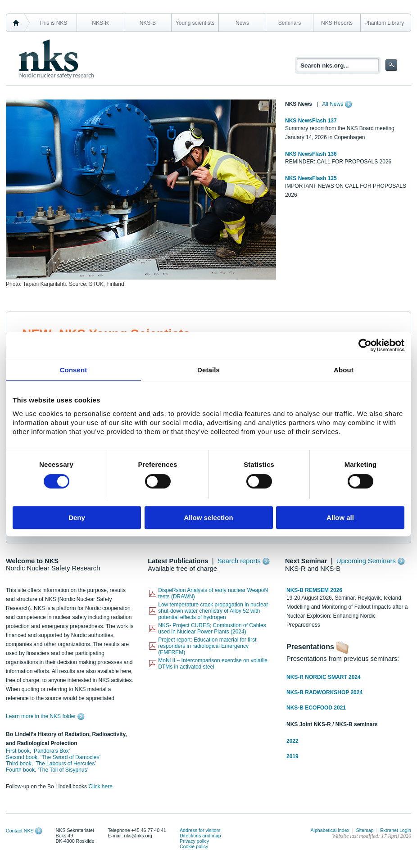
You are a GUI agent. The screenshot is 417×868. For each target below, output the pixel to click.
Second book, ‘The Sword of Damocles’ (53, 757)
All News (333, 104)
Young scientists (195, 23)
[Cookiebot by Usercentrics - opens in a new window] (365, 345)
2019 (292, 756)
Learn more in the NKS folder (41, 716)
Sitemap (365, 830)
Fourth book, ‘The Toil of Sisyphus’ (47, 770)
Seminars (290, 23)
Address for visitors (200, 830)
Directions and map (200, 836)
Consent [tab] (74, 370)
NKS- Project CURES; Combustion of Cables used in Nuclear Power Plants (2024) (212, 628)
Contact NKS (20, 831)
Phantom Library (384, 23)
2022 (292, 741)
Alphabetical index (330, 830)
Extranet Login (396, 830)
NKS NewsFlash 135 (311, 178)
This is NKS (53, 23)
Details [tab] (208, 370)
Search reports (239, 561)
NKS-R (100, 23)
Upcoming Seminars (366, 561)
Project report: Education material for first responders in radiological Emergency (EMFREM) (207, 646)
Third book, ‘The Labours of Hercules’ (51, 764)
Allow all (340, 518)
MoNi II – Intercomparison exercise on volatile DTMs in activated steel (213, 664)
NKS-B (148, 23)
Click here (100, 787)
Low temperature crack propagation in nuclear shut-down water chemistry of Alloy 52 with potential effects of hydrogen (213, 611)
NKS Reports (337, 23)
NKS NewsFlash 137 (311, 121)
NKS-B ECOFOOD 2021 (316, 708)
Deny (77, 518)
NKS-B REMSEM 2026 (314, 590)
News (242, 23)
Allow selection (208, 518)
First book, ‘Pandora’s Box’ (38, 751)
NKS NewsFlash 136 (311, 154)
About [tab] (344, 370)
